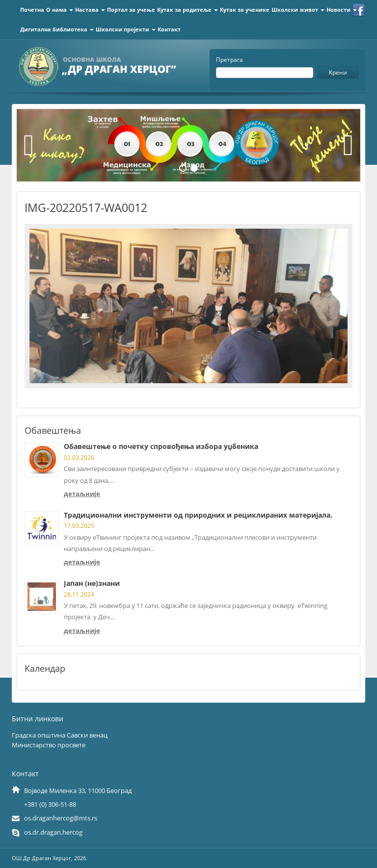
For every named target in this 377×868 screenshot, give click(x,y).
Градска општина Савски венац (60, 735)
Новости (342, 10)
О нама (60, 10)
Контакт (169, 29)
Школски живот (298, 10)
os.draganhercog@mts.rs (61, 818)
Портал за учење (131, 10)
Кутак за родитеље (188, 10)
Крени (338, 72)
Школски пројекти (126, 29)
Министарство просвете (49, 745)
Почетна (32, 10)
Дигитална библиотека (57, 29)
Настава (90, 10)
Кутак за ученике (245, 10)
